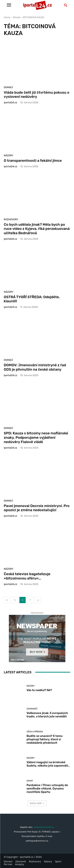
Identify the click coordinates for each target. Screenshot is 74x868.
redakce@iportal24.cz (43, 827)
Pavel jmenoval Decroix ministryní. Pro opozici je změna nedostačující (37, 508)
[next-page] (38, 600)
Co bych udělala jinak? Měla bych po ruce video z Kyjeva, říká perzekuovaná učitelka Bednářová (37, 229)
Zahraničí (32, 709)
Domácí (8, 87)
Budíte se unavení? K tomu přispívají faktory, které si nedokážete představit (45, 739)
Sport (30, 781)
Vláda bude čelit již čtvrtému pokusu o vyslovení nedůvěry (37, 95)
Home (7, 17)
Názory (9, 155)
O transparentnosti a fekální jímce (33, 161)
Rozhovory (11, 219)
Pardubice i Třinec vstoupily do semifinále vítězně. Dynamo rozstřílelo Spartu (47, 789)
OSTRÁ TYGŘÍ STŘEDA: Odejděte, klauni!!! (32, 299)
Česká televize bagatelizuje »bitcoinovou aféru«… (27, 576)
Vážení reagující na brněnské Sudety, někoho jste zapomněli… (48, 764)
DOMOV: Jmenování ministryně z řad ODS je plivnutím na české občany (35, 367)
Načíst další (37, 803)
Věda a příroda (35, 732)
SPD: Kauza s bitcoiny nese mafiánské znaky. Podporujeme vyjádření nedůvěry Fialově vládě (36, 437)
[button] (66, 5)
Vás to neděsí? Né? (39, 690)
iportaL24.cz (10, 102)
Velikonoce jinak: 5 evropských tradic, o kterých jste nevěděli (47, 715)
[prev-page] (7, 600)
